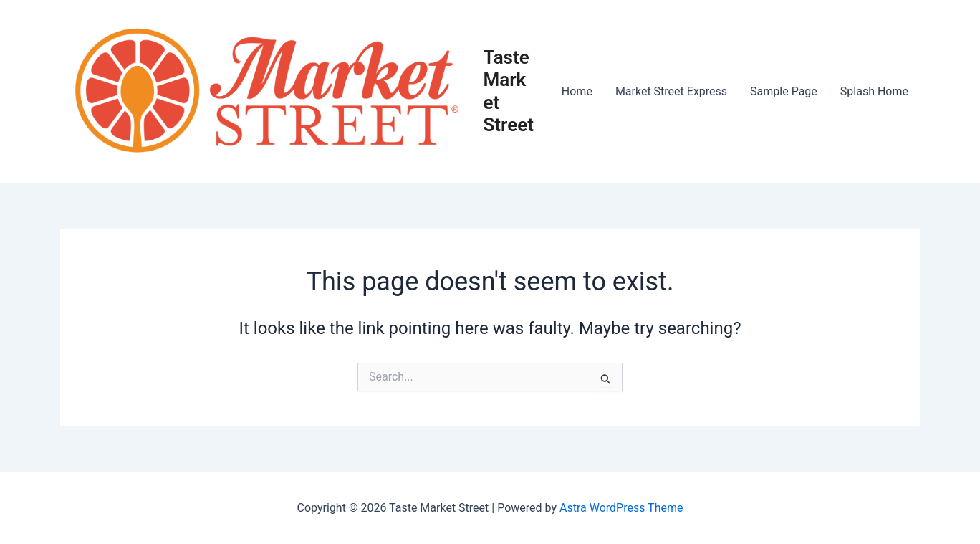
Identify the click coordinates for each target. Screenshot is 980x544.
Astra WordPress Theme (621, 508)
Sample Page (784, 91)
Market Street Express (671, 91)
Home (577, 91)
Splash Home (874, 91)
